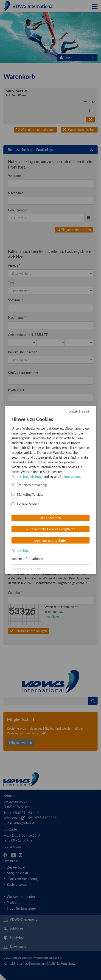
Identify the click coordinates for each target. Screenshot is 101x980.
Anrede (14, 265)
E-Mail (14, 459)
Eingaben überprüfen (74, 230)
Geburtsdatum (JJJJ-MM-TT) (29, 335)
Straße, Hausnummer (23, 373)
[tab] (50, 150)
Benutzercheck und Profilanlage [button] (50, 150)
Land (11, 425)
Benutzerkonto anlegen (29, 631)
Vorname (14, 176)
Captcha (15, 593)
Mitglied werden (21, 743)
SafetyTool (14, 938)
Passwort (16, 511)
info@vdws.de (25, 823)
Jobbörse (13, 929)
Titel (11, 283)
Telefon (13, 477)
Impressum (38, 963)
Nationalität (18, 442)
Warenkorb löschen (79, 130)
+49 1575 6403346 (39, 818)
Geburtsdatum (18, 210)
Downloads (15, 947)
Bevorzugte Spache (23, 352)
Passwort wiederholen (25, 529)
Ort (10, 407)
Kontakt (9, 963)
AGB (52, 963)
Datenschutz (66, 963)
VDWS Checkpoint (20, 920)
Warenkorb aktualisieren (35, 130)
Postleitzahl (16, 390)
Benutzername (19, 494)
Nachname (16, 193)
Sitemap (23, 963)
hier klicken (53, 616)
